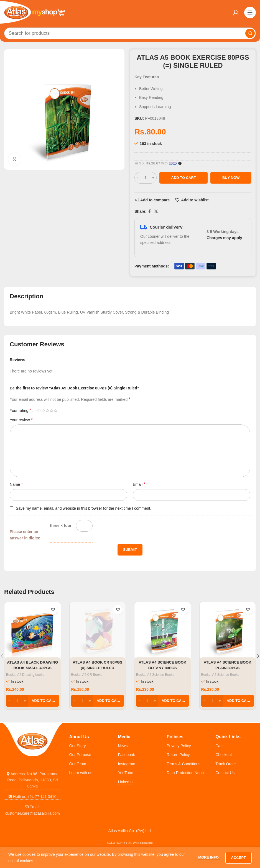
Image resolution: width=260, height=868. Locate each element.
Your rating (20, 411)
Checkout (224, 755)
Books (11, 675)
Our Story (78, 746)
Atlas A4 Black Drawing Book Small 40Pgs (32, 668)
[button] (33, 701)
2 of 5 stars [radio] (43, 411)
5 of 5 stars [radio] (56, 411)
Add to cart (184, 178)
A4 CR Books (92, 675)
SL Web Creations (141, 843)
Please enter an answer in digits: (25, 535)
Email (139, 484)
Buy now (231, 178)
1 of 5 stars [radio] (39, 411)
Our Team (78, 764)
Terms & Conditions (183, 764)
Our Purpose (80, 755)
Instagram (126, 764)
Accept (239, 858)
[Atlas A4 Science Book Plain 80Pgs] (228, 630)
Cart (219, 746)
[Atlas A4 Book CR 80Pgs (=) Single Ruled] (98, 630)
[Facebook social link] (150, 212)
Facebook (126, 755)
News (123, 746)
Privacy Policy (179, 746)
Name (16, 484)
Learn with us (81, 773)
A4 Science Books (161, 675)
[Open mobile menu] (250, 12)
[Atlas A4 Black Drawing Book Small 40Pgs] (33, 630)
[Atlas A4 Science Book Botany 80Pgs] (163, 630)
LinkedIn (125, 782)
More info (209, 857)
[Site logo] (35, 12)
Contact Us (225, 773)
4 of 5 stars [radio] (51, 411)
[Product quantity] (146, 178)
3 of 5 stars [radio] (47, 411)
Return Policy (178, 755)
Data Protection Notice (186, 773)
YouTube (125, 773)
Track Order (226, 764)
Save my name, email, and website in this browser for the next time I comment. (84, 508)
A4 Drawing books (31, 675)
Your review (21, 420)
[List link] (33, 780)
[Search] (130, 33)
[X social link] (156, 212)
